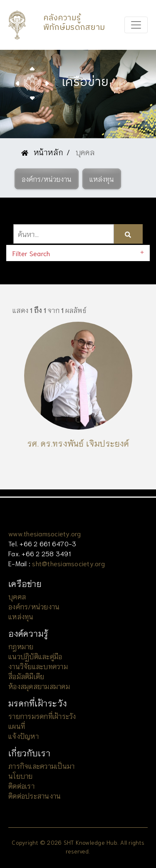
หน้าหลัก (42, 152)
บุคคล (17, 596)
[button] (47, 179)
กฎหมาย (21, 646)
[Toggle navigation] (136, 25)
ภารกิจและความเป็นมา (41, 766)
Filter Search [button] (31, 253)
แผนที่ (17, 726)
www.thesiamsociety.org (45, 533)
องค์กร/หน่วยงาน (34, 606)
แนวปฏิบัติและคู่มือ (35, 656)
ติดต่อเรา (21, 786)
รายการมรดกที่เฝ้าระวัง (42, 716)
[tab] (78, 253)
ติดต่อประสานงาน (35, 796)
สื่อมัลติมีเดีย (26, 676)
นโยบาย (21, 776)
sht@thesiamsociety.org (68, 563)
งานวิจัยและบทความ (38, 666)
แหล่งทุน (21, 616)
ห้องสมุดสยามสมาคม (39, 686)
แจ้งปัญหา (24, 736)
